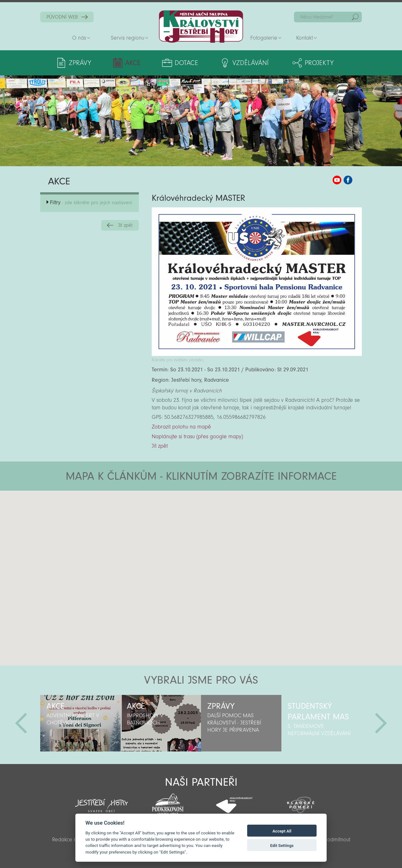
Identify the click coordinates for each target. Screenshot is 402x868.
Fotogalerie (264, 38)
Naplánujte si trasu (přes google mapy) (197, 437)
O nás (79, 38)
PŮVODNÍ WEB (62, 17)
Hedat (355, 17)
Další (381, 723)
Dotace (186, 63)
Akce (133, 63)
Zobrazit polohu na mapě (181, 427)
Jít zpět (125, 225)
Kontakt (304, 38)
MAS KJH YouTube (337, 180)
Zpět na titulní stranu (201, 27)
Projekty (319, 63)
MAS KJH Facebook (348, 180)
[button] (218, 528)
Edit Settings (282, 846)
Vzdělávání (250, 63)
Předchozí (21, 723)
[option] (80, 723)
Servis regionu (128, 38)
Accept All (282, 831)
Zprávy (80, 63)
